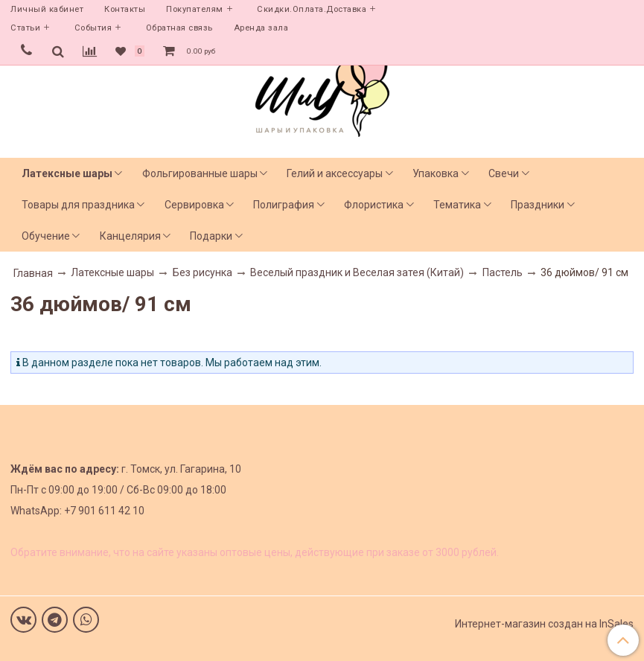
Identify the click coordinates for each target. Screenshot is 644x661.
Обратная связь (179, 28)
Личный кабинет (47, 9)
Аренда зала (261, 28)
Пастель (503, 272)
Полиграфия (284, 205)
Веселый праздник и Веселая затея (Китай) (357, 272)
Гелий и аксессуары (335, 173)
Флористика (374, 205)
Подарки (211, 236)
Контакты (125, 9)
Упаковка (436, 173)
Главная (33, 273)
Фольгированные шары (200, 173)
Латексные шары (67, 173)
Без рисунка (203, 272)
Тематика (457, 205)
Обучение (46, 236)
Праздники (538, 205)
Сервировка (194, 205)
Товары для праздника (78, 205)
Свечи (504, 173)
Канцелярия (130, 236)
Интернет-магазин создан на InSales (544, 624)
